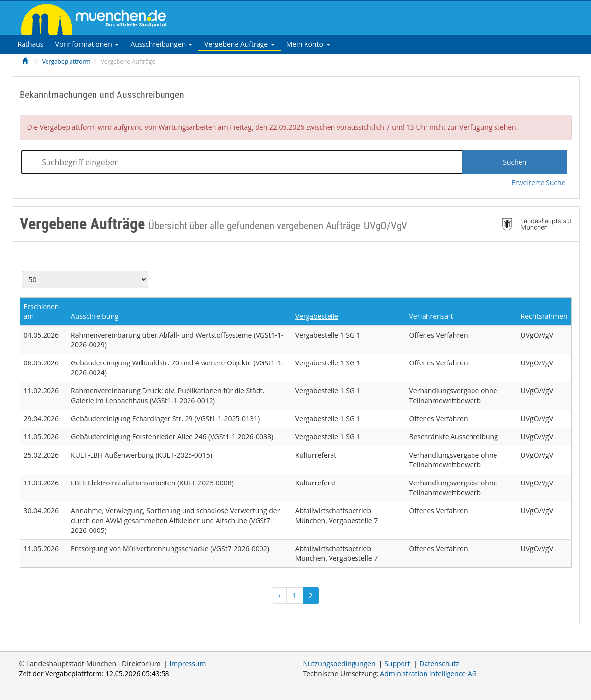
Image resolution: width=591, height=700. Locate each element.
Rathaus (31, 44)
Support (397, 664)
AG (428, 673)
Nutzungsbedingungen (339, 664)
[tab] (31, 44)
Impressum (188, 664)
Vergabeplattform (66, 61)
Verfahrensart (431, 316)
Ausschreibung (95, 316)
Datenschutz (439, 664)
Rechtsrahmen (544, 316)
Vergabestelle (317, 316)
